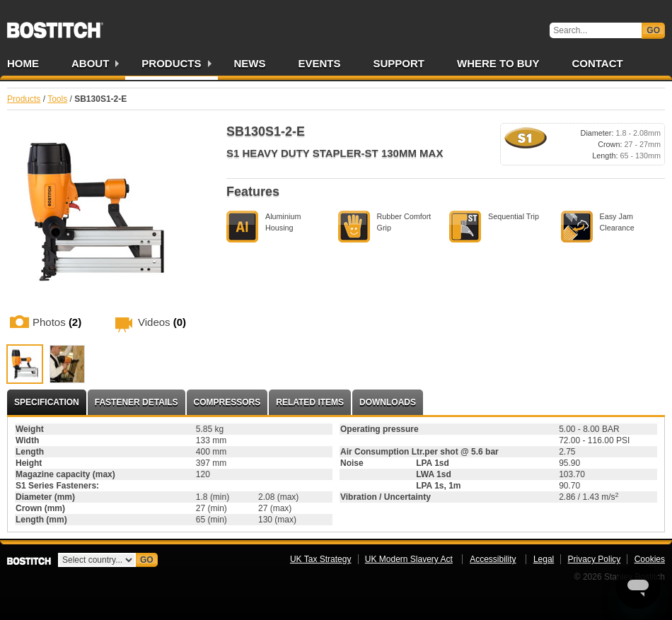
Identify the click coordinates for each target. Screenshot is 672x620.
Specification (47, 402)
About (90, 63)
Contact (597, 63)
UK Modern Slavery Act (409, 559)
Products (171, 63)
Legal (544, 559)
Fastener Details (137, 402)
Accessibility (493, 559)
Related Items (310, 402)
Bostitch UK (55, 25)
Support (399, 63)
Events (320, 63)
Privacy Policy (595, 559)
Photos (57, 322)
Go (653, 30)
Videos (162, 322)
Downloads (388, 402)
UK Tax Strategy (320, 559)
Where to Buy (498, 63)
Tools (57, 99)
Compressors (227, 402)
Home (23, 63)
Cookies (650, 559)
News (250, 63)
